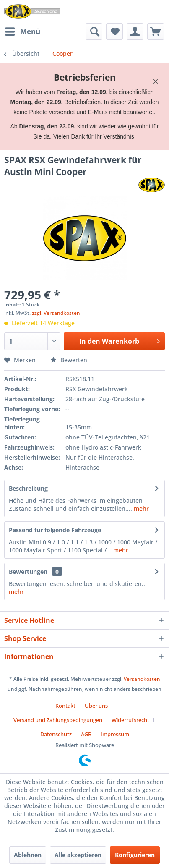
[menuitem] (22, 31)
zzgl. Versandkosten (56, 313)
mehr (140, 509)
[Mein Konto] (135, 31)
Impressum (115, 734)
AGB (86, 734)
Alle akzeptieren (78, 855)
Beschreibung (28, 488)
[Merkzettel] (114, 31)
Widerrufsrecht (130, 720)
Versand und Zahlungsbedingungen (58, 720)
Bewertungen (28, 571)
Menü (23, 30)
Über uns (96, 706)
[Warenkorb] (156, 31)
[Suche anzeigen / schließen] (94, 31)
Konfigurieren (135, 855)
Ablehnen (28, 855)
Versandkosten (142, 679)
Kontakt (65, 706)
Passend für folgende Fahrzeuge (55, 530)
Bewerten (69, 360)
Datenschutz (56, 734)
